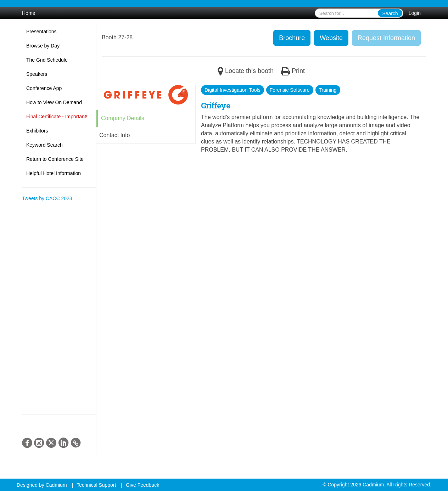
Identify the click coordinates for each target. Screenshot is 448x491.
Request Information (386, 38)
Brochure (292, 38)
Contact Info (114, 135)
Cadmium (56, 485)
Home (29, 13)
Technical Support (96, 485)
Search (390, 13)
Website (331, 38)
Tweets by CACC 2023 (47, 198)
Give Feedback (142, 485)
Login (415, 13)
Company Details (123, 118)
